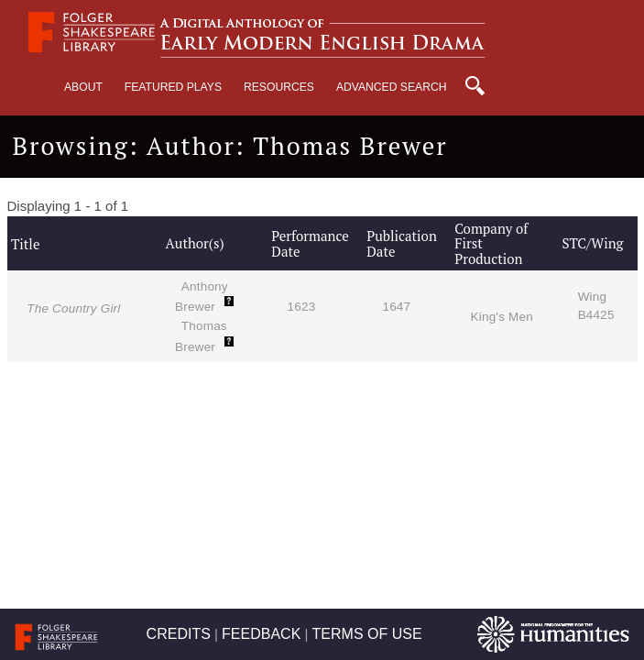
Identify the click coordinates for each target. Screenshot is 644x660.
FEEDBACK (261, 634)
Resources (279, 87)
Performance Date (310, 243)
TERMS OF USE (367, 634)
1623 (302, 307)
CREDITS (179, 634)
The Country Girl (73, 308)
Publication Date (402, 243)
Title (25, 244)
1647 (396, 307)
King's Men (502, 317)
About (83, 87)
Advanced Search (392, 87)
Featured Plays (173, 87)
